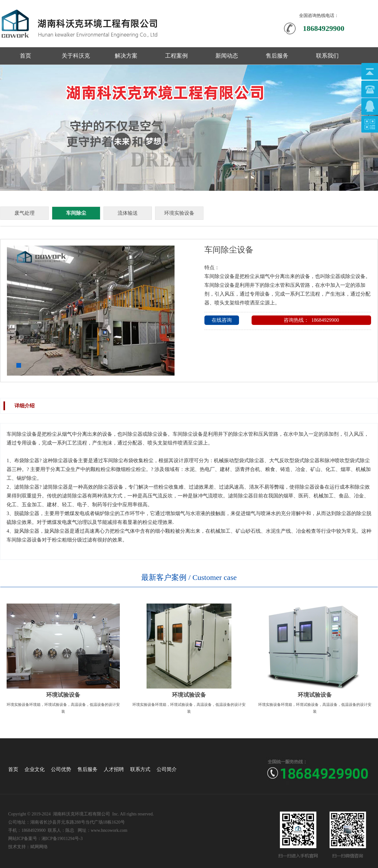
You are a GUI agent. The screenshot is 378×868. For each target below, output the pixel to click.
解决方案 (126, 56)
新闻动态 (227, 56)
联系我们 (327, 56)
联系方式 (140, 769)
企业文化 (35, 769)
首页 (25, 56)
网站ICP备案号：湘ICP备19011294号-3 (45, 839)
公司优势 (61, 769)
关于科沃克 (76, 56)
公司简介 (167, 769)
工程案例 (176, 56)
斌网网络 (39, 847)
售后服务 (277, 56)
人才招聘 (114, 769)
